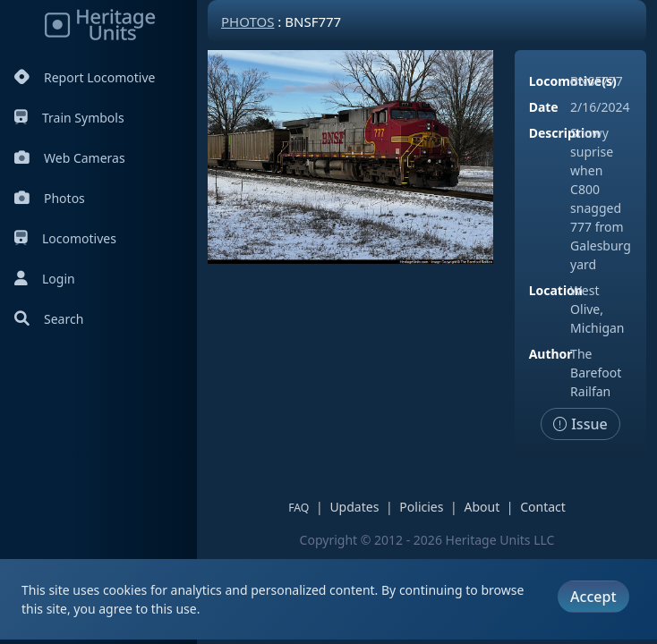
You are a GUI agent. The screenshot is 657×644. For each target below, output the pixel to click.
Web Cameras (70, 158)
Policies (421, 507)
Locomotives (65, 238)
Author (551, 354)
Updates (354, 507)
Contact (543, 507)
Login (45, 279)
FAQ (299, 508)
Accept (593, 597)
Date (544, 107)
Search (49, 319)
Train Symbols (69, 118)
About (482, 507)
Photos (50, 198)
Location (556, 290)
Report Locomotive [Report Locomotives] (85, 77)
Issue (580, 424)
